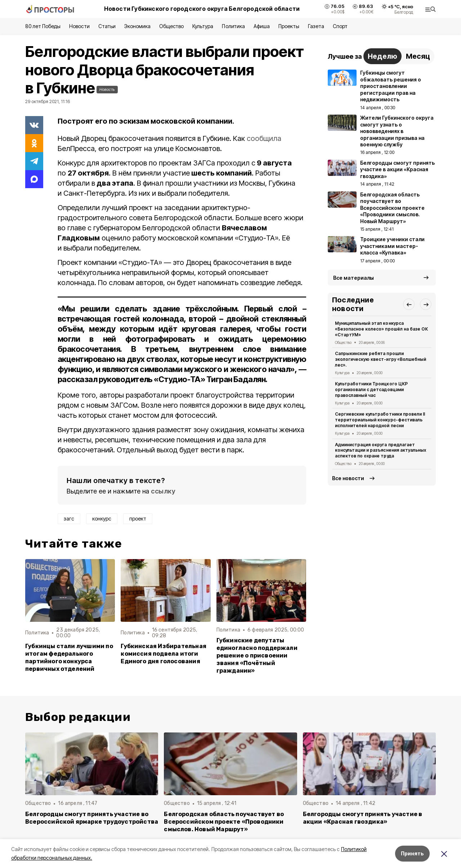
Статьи (107, 26)
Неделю (382, 56)
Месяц (418, 56)
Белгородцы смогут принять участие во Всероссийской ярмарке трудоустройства (92, 818)
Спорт (340, 26)
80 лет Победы (43, 26)
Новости (79, 26)
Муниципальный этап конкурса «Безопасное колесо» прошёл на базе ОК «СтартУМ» (381, 329)
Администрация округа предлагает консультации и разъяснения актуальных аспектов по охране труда (381, 450)
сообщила (264, 138)
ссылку (163, 491)
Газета (316, 26)
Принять (412, 853)
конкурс (102, 519)
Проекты (289, 26)
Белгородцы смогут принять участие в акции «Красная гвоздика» (363, 818)
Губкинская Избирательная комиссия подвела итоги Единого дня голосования (164, 654)
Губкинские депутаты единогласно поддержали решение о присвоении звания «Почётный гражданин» (257, 656)
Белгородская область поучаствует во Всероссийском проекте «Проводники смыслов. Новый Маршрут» (224, 822)
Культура (203, 26)
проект (138, 519)
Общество (171, 26)
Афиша (262, 26)
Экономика (137, 26)
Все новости (348, 478)
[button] (409, 304)
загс (69, 519)
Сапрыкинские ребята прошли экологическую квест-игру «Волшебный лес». (381, 359)
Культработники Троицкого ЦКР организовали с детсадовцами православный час (371, 389)
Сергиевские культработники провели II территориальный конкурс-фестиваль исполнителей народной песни (380, 420)
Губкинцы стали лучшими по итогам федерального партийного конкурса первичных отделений (69, 657)
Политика (233, 26)
